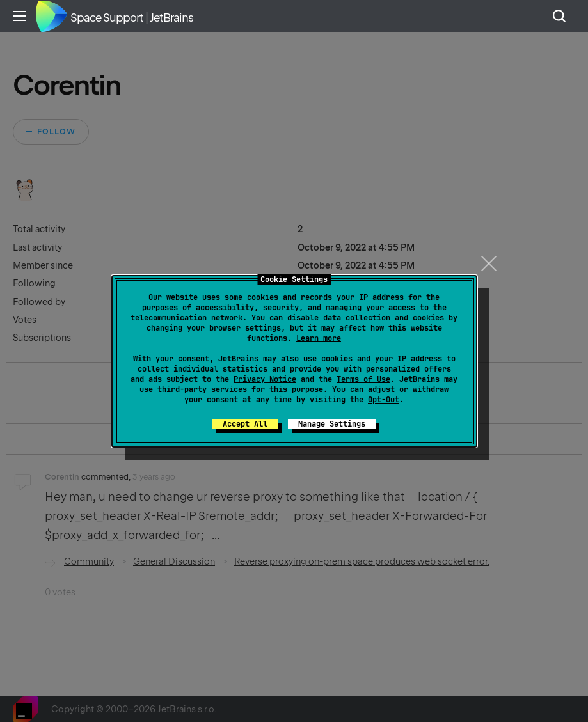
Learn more (319, 338)
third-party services (202, 389)
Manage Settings (332, 424)
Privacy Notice (265, 379)
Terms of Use (363, 379)
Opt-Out (384, 400)
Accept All (245, 424)
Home (51, 16)
